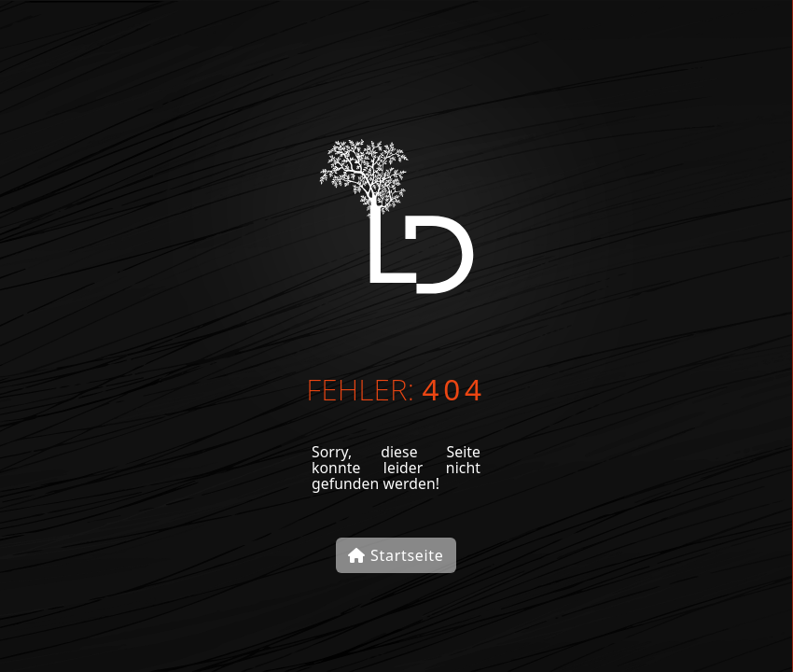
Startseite (396, 555)
